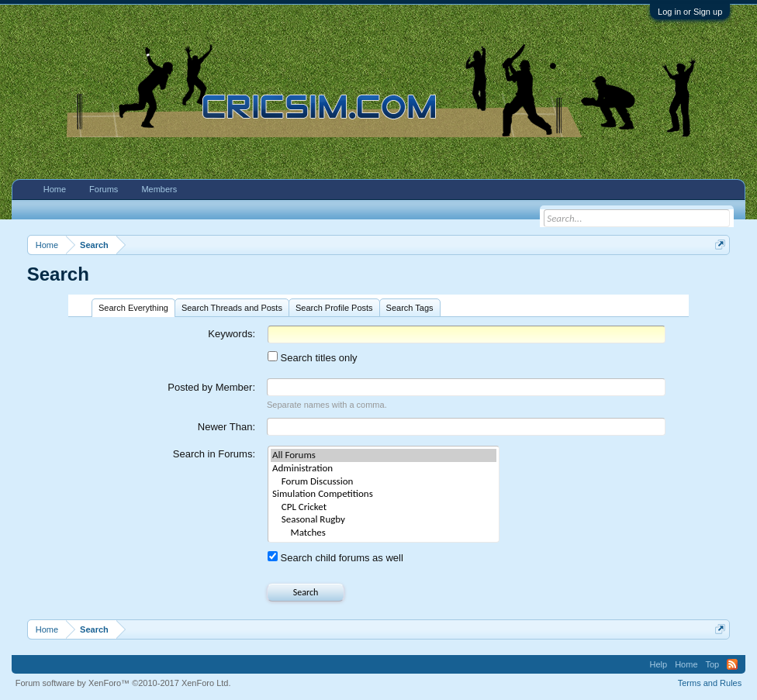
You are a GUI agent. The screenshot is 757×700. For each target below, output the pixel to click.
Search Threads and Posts (232, 308)
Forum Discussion (384, 482)
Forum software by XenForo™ (123, 683)
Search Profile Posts (334, 308)
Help (659, 664)
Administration (384, 469)
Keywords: (232, 334)
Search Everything (133, 308)
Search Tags (410, 308)
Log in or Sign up (690, 12)
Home (55, 189)
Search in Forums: (214, 454)
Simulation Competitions (384, 494)
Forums (104, 189)
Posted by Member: (211, 387)
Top (713, 664)
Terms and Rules (710, 683)
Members (159, 189)
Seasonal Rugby (384, 520)
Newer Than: (226, 427)
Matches (384, 533)
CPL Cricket (384, 507)
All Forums (384, 455)
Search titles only (313, 358)
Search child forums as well (335, 558)
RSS (732, 664)
